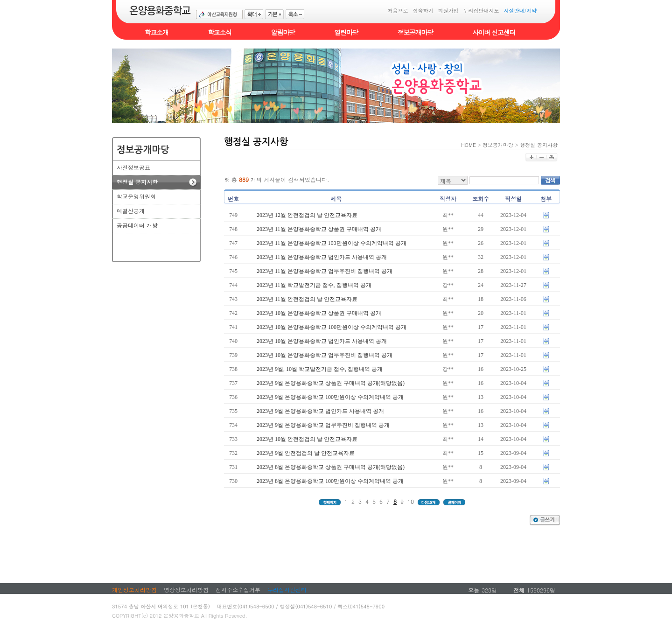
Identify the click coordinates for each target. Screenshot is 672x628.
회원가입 (448, 10)
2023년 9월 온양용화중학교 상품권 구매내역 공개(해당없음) (331, 383)
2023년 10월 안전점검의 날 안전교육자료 (307, 439)
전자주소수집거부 (238, 590)
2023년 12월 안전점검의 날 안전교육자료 (307, 215)
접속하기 (423, 10)
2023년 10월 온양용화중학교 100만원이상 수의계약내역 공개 (332, 327)
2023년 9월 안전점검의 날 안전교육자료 (306, 453)
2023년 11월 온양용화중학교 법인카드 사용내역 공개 (322, 257)
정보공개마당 (498, 145)
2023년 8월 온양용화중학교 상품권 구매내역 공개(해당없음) (331, 467)
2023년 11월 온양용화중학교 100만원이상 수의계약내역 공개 (332, 243)
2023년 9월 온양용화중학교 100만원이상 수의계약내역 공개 (330, 397)
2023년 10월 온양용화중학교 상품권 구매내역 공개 (319, 313)
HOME (469, 145)
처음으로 (398, 10)
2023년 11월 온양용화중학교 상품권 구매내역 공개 (319, 229)
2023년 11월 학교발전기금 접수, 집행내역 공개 (314, 285)
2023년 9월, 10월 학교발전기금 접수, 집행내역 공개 (320, 369)
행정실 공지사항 (539, 145)
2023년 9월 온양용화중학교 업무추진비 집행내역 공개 (323, 425)
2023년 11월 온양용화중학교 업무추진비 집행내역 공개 (325, 271)
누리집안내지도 (481, 10)
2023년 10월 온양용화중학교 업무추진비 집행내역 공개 (325, 355)
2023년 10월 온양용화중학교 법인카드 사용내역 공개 (322, 341)
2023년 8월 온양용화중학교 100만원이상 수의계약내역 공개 (330, 481)
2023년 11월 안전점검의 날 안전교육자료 (307, 299)
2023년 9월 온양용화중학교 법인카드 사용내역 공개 (320, 411)
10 (411, 501)
